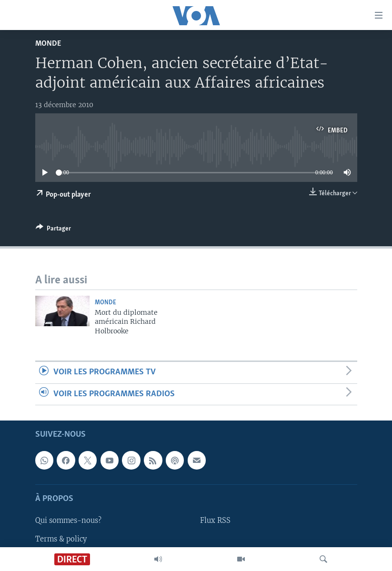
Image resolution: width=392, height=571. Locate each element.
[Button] (53, 230)
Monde (48, 44)
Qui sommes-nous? (68, 521)
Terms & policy (61, 539)
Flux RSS (215, 521)
